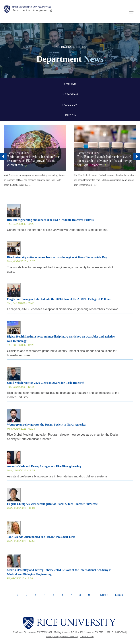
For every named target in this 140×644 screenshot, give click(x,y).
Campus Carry (87, 637)
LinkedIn (70, 115)
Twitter (70, 84)
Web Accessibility (70, 637)
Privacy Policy (53, 637)
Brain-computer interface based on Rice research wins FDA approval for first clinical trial (33, 161)
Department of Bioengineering (32, 10)
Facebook (70, 105)
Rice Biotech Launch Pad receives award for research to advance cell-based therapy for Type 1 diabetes (105, 161)
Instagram (70, 94)
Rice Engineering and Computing (31, 7)
